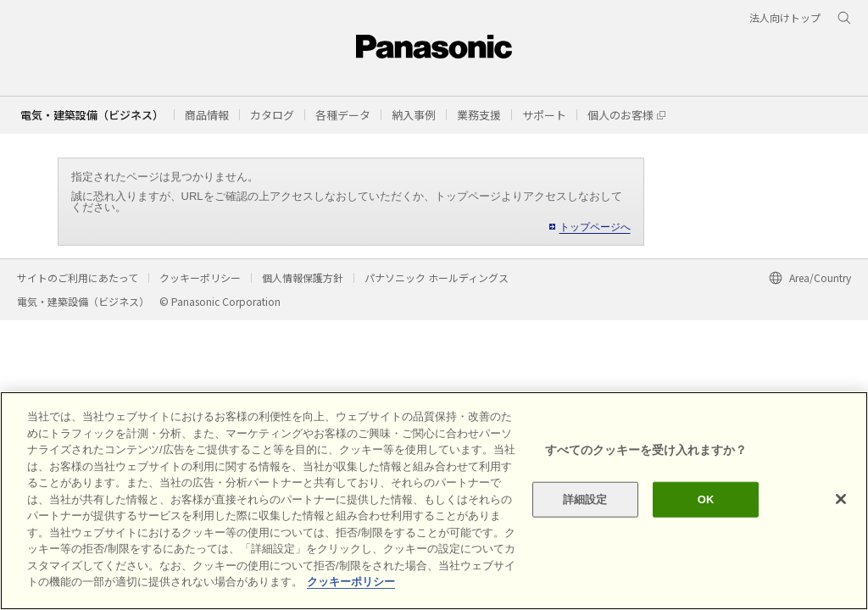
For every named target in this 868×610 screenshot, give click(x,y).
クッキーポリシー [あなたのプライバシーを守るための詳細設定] (351, 582)
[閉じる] (841, 499)
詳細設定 (585, 499)
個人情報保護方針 (303, 277)
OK (706, 499)
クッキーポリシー (200, 277)
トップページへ (595, 227)
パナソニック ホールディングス (437, 277)
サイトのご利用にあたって (78, 277)
